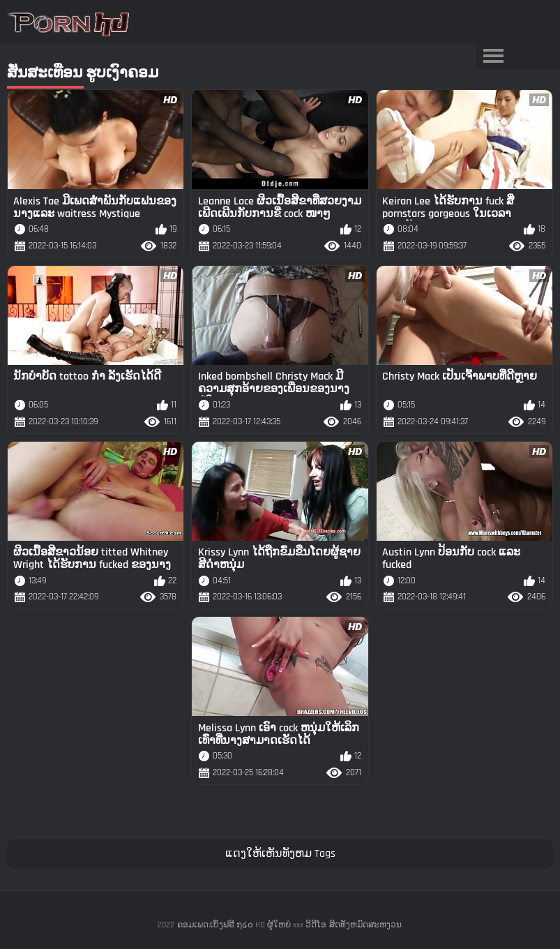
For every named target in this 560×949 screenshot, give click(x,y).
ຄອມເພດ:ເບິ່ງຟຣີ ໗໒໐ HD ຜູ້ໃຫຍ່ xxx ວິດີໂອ (252, 925)
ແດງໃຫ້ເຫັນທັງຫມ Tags (280, 854)
